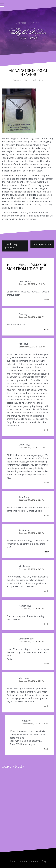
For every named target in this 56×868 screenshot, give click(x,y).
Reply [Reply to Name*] (46, 624)
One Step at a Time (42, 244)
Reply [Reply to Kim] (46, 749)
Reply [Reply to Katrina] (46, 552)
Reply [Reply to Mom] (46, 706)
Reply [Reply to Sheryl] (46, 483)
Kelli (35, 80)
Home (13, 861)
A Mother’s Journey (29, 861)
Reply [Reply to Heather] (46, 300)
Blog (41, 80)
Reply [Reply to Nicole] (46, 591)
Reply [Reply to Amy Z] (46, 516)
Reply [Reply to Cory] (46, 329)
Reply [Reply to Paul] (46, 430)
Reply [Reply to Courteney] (46, 664)
